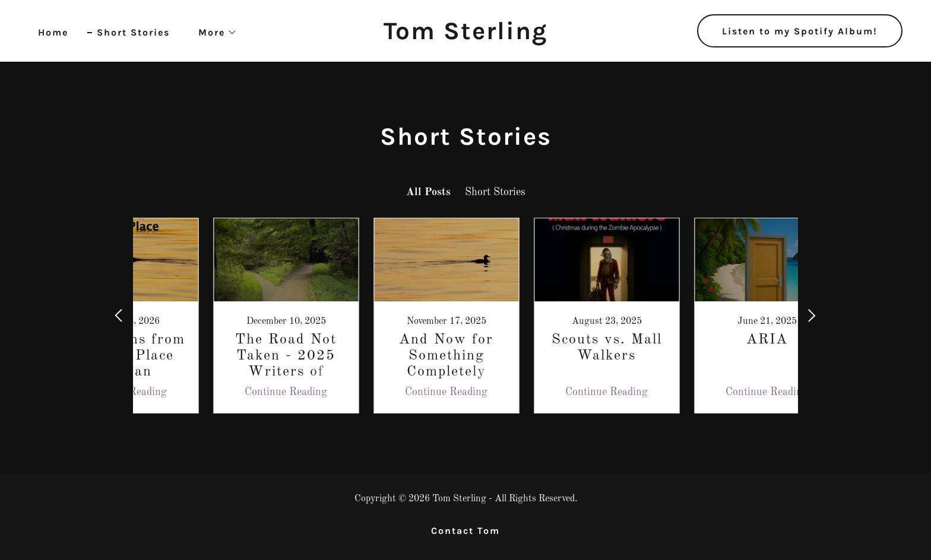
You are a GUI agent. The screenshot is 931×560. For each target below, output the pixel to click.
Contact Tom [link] (465, 531)
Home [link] (53, 32)
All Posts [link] (428, 192)
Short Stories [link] (133, 32)
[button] (213, 33)
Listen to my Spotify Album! (800, 31)
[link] (465, 36)
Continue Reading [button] (225, 392)
